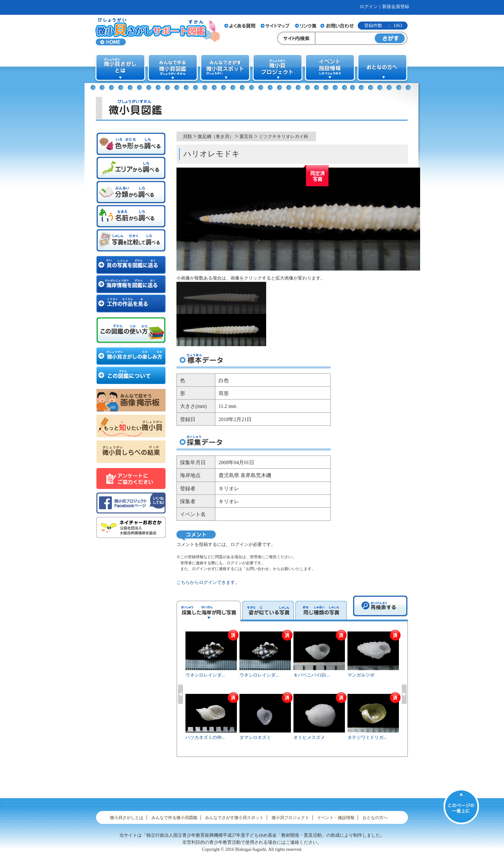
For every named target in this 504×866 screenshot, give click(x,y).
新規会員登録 (396, 7)
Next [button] (404, 694)
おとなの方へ (375, 818)
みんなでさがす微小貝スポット (234, 818)
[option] (292, 693)
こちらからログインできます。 (208, 582)
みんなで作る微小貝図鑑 (174, 818)
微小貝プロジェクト (290, 818)
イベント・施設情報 (336, 818)
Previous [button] (180, 694)
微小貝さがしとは (127, 818)
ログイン (369, 7)
